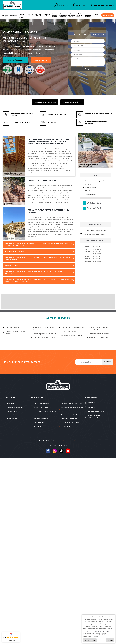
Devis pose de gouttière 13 (13, 15)
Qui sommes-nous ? (108, 15)
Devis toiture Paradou (11, 328)
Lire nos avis (11, 640)
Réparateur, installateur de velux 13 (54, 15)
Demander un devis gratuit (15, 408)
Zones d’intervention (70, 441)
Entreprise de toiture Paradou (98, 338)
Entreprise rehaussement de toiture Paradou (44, 329)
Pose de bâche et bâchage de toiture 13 (22, 15)
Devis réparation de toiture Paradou (72, 328)
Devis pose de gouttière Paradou (71, 335)
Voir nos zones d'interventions (45, 102)
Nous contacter (41, 60)
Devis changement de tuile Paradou (44, 334)
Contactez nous (12, 411)
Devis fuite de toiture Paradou (98, 334)
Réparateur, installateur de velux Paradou (15, 333)
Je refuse (93, 640)
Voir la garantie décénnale (72, 102)
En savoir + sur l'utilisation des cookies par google (97, 632)
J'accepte (86, 640)
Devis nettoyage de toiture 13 (80, 15)
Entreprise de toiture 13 (38, 15)
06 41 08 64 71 (82, 5)
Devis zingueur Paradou (68, 331)
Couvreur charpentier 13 (5, 15)
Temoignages (11, 404)
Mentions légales (12, 419)
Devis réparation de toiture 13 (88, 15)
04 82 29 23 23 (64, 5)
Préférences (110, 640)
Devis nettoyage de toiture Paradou (44, 338)
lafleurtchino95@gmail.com (105, 5)
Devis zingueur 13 (96, 15)
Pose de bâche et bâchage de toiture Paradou (98, 329)
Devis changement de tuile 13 (72, 15)
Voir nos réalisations (15, 60)
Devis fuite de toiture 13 (30, 15)
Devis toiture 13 (46, 15)
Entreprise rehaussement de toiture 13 (63, 15)
